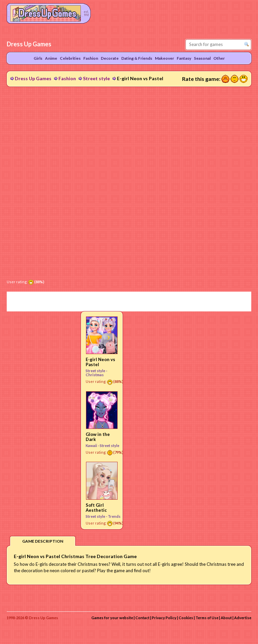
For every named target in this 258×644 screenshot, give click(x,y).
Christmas (95, 375)
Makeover (164, 58)
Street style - (96, 371)
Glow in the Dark (98, 437)
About (226, 618)
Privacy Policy (164, 618)
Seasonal (202, 58)
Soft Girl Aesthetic (96, 508)
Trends (114, 516)
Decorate (110, 58)
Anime (51, 58)
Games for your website (112, 618)
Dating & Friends (137, 58)
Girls (38, 58)
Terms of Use (207, 618)
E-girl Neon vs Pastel (100, 362)
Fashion (67, 78)
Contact (142, 618)
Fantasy (184, 58)
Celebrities (70, 58)
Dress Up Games (33, 78)
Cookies (186, 618)
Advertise (243, 618)
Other (219, 58)
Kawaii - (93, 445)
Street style (96, 78)
